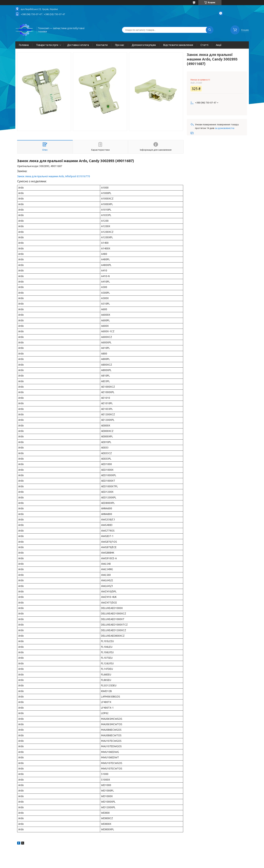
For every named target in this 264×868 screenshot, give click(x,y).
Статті (204, 45)
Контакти (102, 45)
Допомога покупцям (144, 45)
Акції (219, 45)
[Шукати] (210, 30)
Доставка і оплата (78, 45)
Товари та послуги (47, 45)
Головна (24, 45)
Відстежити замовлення (178, 45)
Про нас (120, 45)
